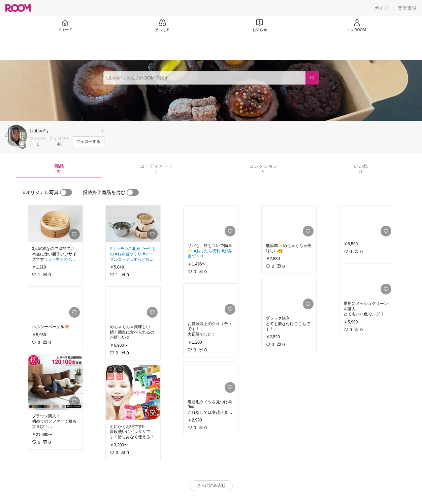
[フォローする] (88, 142)
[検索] (312, 78)
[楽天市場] (407, 8)
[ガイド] (382, 8)
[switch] (66, 192)
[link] (55, 224)
